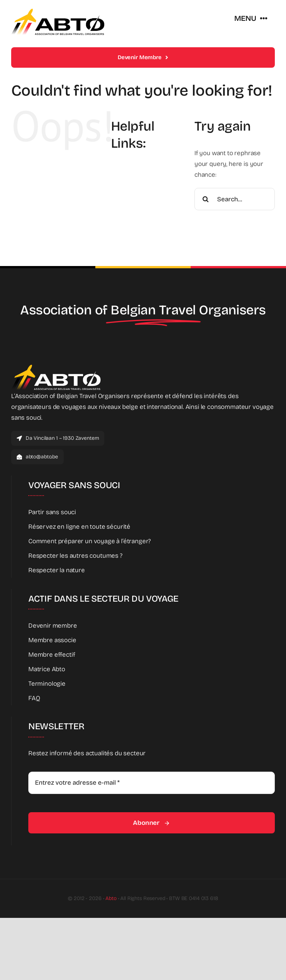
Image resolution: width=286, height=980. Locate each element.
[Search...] (235, 199)
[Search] (206, 199)
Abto (111, 898)
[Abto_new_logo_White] (56, 367)
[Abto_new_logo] (58, 11)
